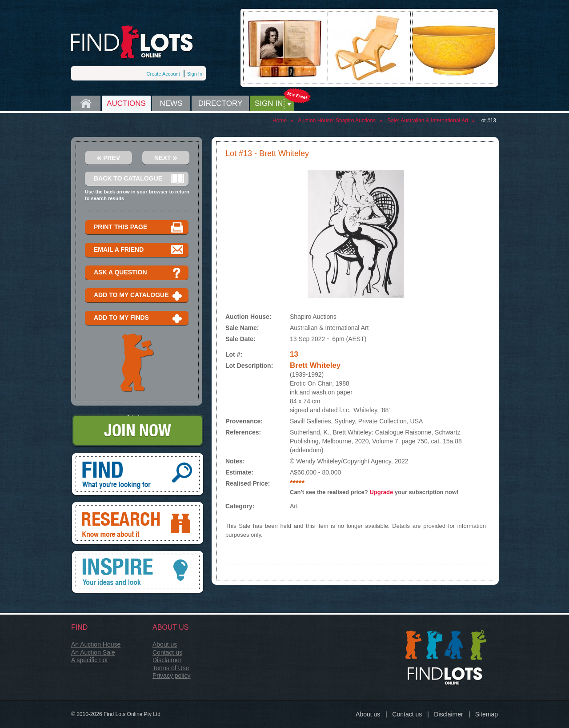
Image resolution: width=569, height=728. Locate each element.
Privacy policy (172, 676)
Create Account (163, 74)
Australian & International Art (434, 121)
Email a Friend (139, 250)
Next (166, 157)
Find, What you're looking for (138, 475)
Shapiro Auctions (356, 121)
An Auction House (96, 644)
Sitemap (487, 714)
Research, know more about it (138, 524)
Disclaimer (167, 660)
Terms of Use (171, 668)
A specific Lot (90, 660)
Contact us (167, 652)
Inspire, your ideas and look (138, 573)
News (171, 103)
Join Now (138, 431)
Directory (220, 103)
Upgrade (381, 492)
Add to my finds (139, 318)
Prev (109, 157)
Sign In (195, 74)
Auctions (126, 103)
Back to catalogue (139, 179)
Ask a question (139, 273)
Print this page (139, 227)
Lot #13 (487, 121)
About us (165, 644)
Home (86, 103)
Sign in (269, 103)
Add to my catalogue (139, 296)
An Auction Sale (93, 652)
